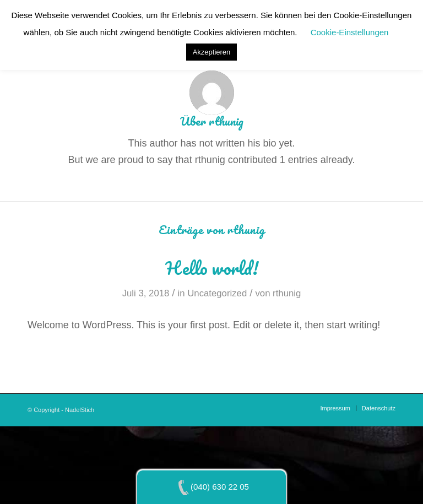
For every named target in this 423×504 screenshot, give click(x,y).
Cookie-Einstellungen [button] (350, 32)
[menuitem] (335, 408)
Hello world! (212, 268)
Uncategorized (217, 293)
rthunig (287, 293)
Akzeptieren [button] (212, 52)
